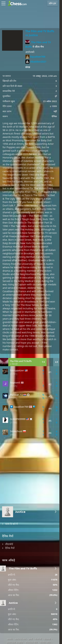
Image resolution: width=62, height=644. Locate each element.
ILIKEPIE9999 (18, 419)
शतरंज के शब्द (20, 639)
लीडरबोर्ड (9, 544)
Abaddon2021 (36, 62)
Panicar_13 (16, 395)
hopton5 (15, 383)
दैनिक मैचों (10, 548)
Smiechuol (16, 431)
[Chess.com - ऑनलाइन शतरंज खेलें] (18, 3)
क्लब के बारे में (11, 524)
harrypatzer (17, 370)
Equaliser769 (35, 57)
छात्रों (31, 639)
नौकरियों (38, 639)
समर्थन (10, 639)
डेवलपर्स (47, 639)
